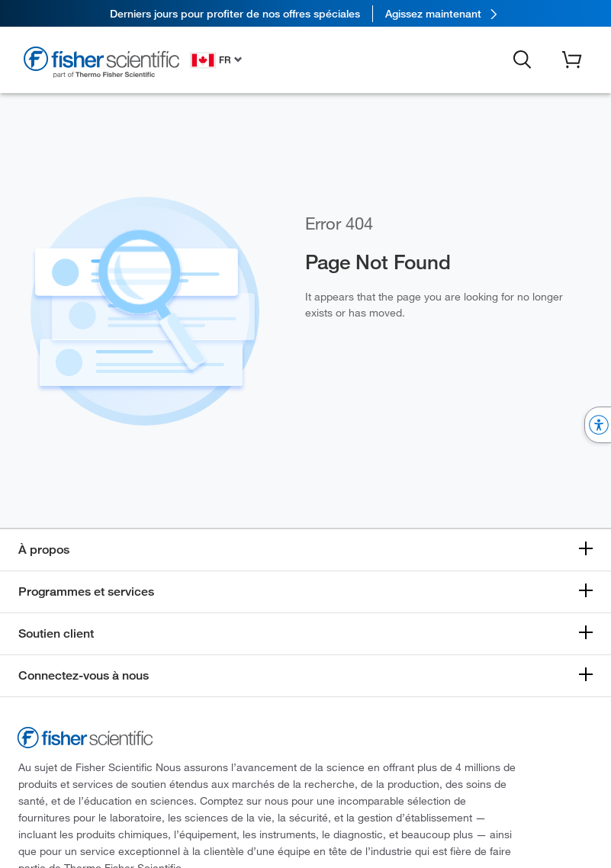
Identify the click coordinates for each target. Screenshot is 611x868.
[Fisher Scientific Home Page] (101, 63)
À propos (44, 550)
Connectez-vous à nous (84, 675)
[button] (523, 59)
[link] (305, 13)
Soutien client (56, 633)
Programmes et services (86, 592)
